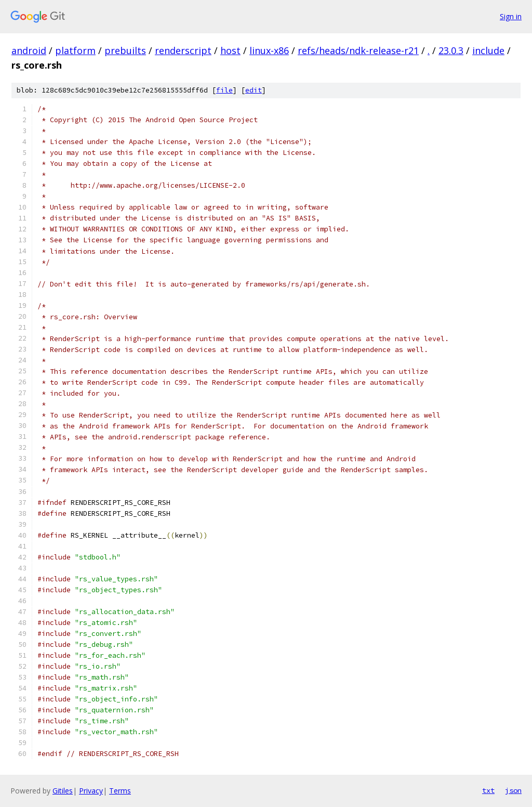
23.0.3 (451, 50)
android (29, 50)
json (513, 790)
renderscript (183, 50)
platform (75, 50)
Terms (120, 791)
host (230, 50)
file (224, 90)
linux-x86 (269, 50)
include (488, 50)
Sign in (511, 16)
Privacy (91, 791)
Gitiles (63, 791)
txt (488, 790)
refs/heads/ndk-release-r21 (358, 50)
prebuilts (125, 50)
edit (254, 90)
